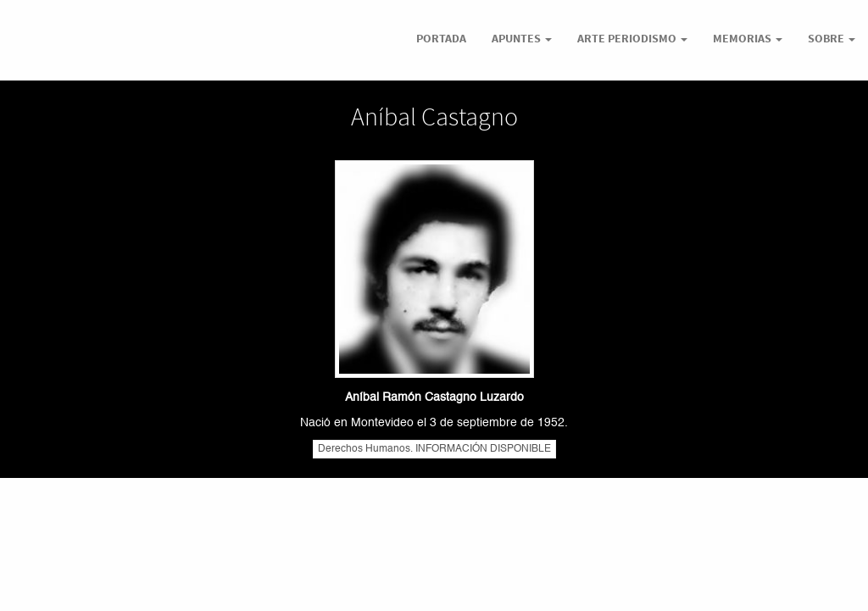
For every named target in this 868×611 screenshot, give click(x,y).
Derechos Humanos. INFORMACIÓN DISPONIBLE (434, 449)
